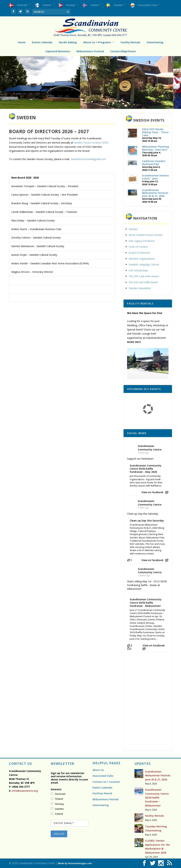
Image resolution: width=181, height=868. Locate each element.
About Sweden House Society (145, 235)
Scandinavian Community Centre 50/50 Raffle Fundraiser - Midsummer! (146, 603)
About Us (98, 770)
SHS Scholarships (138, 270)
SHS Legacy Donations (142, 241)
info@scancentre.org (24, 791)
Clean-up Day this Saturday (147, 521)
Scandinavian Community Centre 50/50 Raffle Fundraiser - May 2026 (146, 469)
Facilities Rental (102, 793)
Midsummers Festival (90, 51)
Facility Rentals (131, 42)
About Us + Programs (97, 42)
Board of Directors (139, 253)
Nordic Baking (68, 42)
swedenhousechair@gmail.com (88, 159)
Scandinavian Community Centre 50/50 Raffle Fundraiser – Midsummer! (157, 798)
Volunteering (155, 42)
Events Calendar (42, 42)
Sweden (133, 229)
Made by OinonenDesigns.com (75, 863)
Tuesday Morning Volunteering (156, 828)
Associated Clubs (103, 776)
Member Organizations (142, 259)
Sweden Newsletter (140, 288)
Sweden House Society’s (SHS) (91, 143)
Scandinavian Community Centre (150, 448)
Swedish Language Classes (144, 264)
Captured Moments (58, 51)
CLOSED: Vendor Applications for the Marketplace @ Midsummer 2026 (157, 847)
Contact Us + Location (106, 782)
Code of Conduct (138, 247)
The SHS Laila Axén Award (144, 276)
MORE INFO (134, 342)
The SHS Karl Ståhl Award (143, 282)
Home (22, 42)
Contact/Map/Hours (123, 51)
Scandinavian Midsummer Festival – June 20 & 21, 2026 (159, 775)
